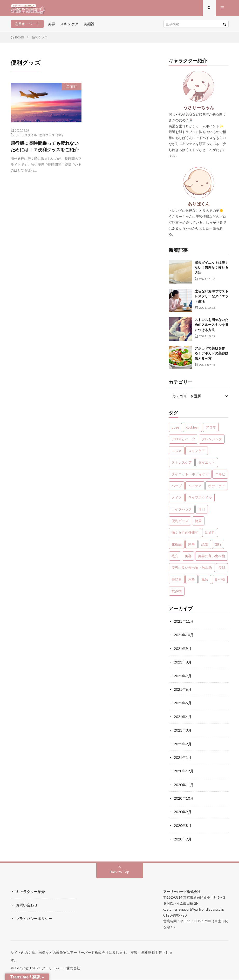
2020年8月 (183, 826)
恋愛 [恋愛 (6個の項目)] (205, 546)
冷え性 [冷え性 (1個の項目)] (210, 535)
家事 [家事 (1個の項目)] (192, 546)
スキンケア (69, 26)
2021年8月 (183, 664)
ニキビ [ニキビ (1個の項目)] (220, 476)
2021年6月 (183, 691)
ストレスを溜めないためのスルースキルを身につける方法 (211, 327)
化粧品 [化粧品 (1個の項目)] (177, 546)
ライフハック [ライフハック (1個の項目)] (182, 511)
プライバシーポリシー (34, 919)
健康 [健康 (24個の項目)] (198, 523)
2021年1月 (183, 758)
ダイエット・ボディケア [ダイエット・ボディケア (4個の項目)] (190, 476)
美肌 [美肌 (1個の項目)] (222, 570)
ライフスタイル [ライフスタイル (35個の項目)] (200, 499)
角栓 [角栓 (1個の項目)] (192, 581)
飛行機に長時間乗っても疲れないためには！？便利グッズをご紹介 (44, 152)
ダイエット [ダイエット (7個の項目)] (207, 464)
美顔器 (89, 26)
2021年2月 (183, 745)
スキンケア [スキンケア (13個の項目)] (197, 453)
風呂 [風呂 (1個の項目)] (205, 581)
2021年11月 (184, 623)
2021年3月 (183, 731)
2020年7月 (183, 840)
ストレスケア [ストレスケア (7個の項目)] (182, 464)
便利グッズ (47, 137)
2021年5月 (183, 704)
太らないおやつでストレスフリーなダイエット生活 (211, 298)
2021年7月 (183, 677)
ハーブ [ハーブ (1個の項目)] (177, 488)
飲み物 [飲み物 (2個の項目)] (177, 593)
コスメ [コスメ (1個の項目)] (177, 453)
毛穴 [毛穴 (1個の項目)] (175, 558)
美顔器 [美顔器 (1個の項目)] (177, 581)
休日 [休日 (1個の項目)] (202, 511)
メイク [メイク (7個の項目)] (177, 499)
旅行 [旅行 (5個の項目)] (218, 546)
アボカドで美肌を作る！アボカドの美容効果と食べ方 (211, 355)
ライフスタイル (26, 137)
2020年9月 (183, 813)
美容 (51, 26)
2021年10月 (184, 637)
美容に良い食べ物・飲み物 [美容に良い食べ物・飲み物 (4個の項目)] (192, 570)
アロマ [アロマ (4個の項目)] (211, 429)
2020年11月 (184, 785)
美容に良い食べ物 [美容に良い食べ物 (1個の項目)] (211, 558)
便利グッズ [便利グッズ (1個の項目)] (180, 523)
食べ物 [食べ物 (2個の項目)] (220, 581)
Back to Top (119, 872)
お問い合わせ (27, 905)
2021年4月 (183, 718)
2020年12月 (184, 772)
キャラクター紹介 (30, 892)
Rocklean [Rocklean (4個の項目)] (192, 429)
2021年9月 (183, 650)
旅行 (73, 89)
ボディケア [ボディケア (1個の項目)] (217, 488)
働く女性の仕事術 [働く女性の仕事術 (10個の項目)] (185, 535)
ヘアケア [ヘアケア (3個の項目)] (195, 488)
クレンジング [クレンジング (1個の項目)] (212, 441)
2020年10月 (184, 799)
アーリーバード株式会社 (61, 968)
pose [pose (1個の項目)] (175, 429)
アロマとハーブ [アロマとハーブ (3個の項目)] (183, 441)
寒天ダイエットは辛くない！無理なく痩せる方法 (211, 270)
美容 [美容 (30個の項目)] (188, 558)
